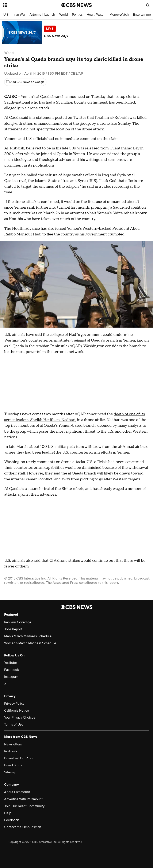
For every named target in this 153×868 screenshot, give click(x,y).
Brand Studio (14, 765)
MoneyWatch (119, 15)
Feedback (12, 820)
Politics (77, 15)
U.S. (6, 15)
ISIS (92, 181)
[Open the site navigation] (28, 5)
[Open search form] (148, 5)
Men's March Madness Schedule (28, 636)
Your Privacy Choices (20, 718)
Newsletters (13, 744)
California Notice (17, 711)
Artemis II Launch (42, 15)
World (64, 15)
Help (8, 813)
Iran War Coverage (18, 622)
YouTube (11, 663)
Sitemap (10, 772)
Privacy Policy (14, 704)
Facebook (12, 670)
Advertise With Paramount (23, 799)
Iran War (19, 15)
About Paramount (17, 792)
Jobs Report (13, 629)
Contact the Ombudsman (23, 827)
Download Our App (18, 758)
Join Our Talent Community (24, 806)
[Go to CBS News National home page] (77, 5)
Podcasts (11, 751)
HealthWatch (96, 15)
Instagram (11, 677)
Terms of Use (14, 724)
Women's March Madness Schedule (30, 643)
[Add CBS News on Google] (25, 82)
